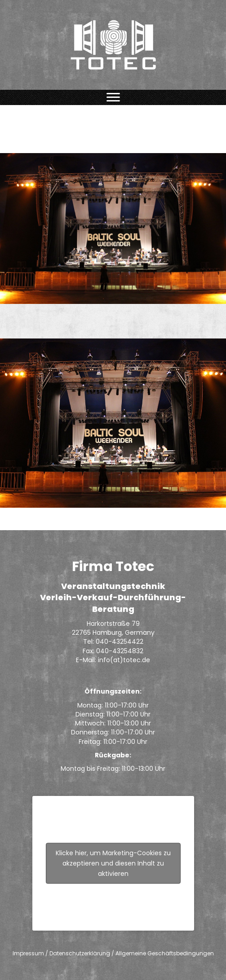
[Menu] (113, 97)
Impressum (28, 953)
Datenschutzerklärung (80, 953)
